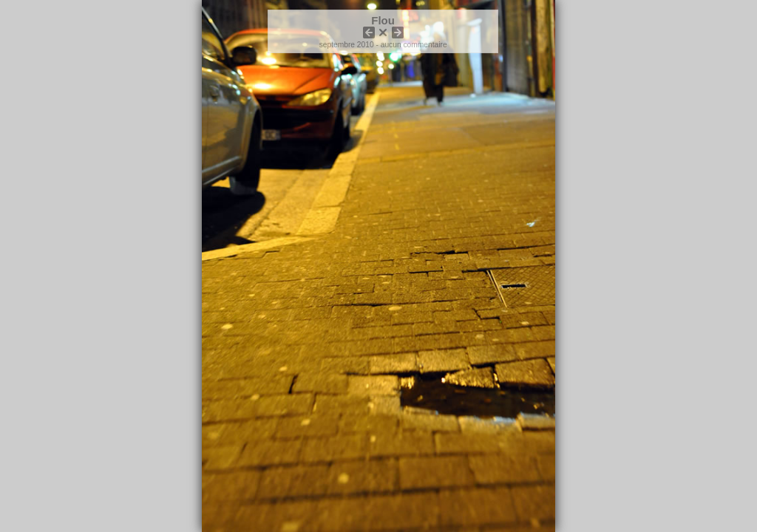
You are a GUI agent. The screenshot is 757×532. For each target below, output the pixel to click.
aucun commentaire (414, 45)
